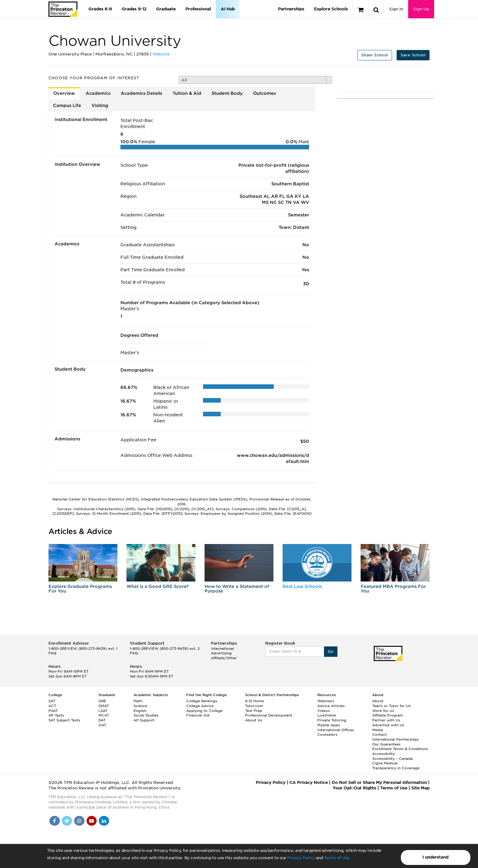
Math (138, 701)
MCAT (104, 715)
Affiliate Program (388, 715)
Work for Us (383, 711)
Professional (198, 9)
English (140, 711)
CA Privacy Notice (309, 783)
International (222, 649)
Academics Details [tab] (141, 93)
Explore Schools (331, 9)
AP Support (144, 720)
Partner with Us (386, 720)
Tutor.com (254, 706)
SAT (52, 701)
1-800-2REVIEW (83, 649)
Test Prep (254, 711)
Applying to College (204, 711)
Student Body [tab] (227, 93)
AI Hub (228, 9)
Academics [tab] (98, 93)
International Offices (336, 730)
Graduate (166, 9)
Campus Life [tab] (67, 105)
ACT (52, 706)
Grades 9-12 (134, 9)
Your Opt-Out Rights (354, 788)
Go (331, 651)
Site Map (420, 788)
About (378, 701)
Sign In (396, 9)
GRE (102, 701)
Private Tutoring (332, 720)
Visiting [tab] (100, 105)
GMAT (104, 706)
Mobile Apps (329, 725)
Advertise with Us (388, 725)
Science (140, 706)
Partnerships (291, 9)
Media (378, 730)
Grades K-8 (100, 9)
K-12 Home (255, 701)
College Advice (200, 706)
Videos (324, 711)
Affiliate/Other (224, 658)
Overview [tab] (64, 93)
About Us (254, 720)
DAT (102, 720)
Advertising (221, 653)
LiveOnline (327, 715)
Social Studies (146, 715)
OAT (102, 725)
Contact (380, 735)
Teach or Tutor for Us (391, 706)
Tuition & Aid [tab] (187, 93)
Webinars (326, 701)
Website (161, 54)
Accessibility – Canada (392, 759)
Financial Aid (198, 715)
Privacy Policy (301, 858)
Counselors (327, 735)
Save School (413, 55)
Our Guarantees (386, 744)
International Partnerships (396, 739)
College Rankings (202, 701)
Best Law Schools (302, 586)
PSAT (53, 711)
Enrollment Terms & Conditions (400, 749)
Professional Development (269, 715)
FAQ (52, 653)
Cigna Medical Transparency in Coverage (396, 766)
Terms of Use (337, 858)
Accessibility (383, 754)
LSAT (103, 711)
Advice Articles (331, 706)
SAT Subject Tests (64, 720)
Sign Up (421, 9)
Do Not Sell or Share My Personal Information (379, 783)
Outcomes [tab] (264, 93)
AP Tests (56, 715)
